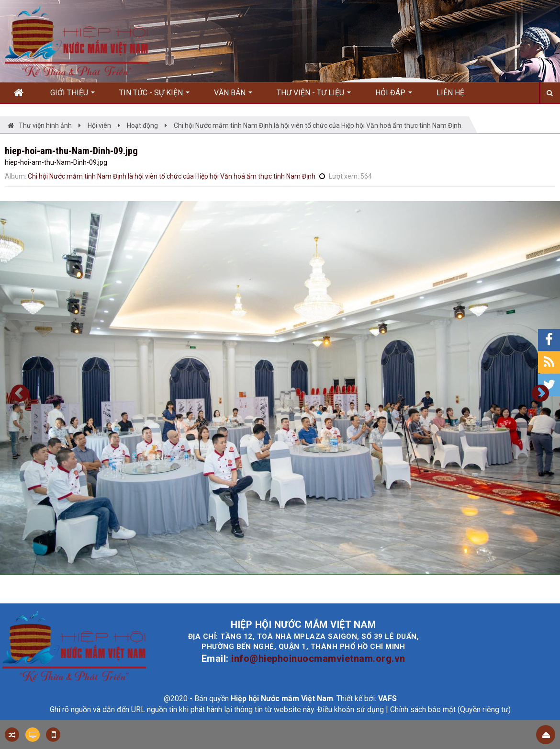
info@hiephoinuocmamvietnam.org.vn (318, 658)
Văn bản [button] (233, 96)
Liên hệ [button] (450, 93)
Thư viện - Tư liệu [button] (314, 96)
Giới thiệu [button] (73, 96)
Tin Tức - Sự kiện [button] (154, 96)
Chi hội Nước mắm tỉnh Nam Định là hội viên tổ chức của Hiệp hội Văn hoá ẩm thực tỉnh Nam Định (172, 176)
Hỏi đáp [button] (394, 96)
